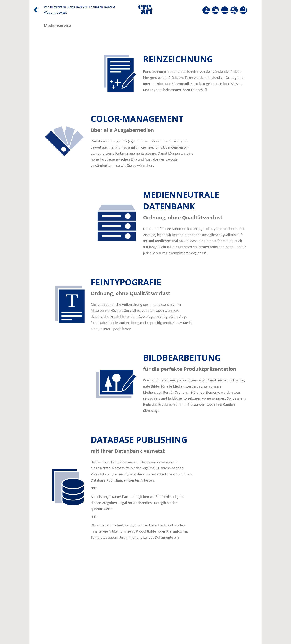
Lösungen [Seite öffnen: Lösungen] (96, 7)
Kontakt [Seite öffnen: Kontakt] (110, 7)
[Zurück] (36, 11)
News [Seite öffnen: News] (71, 7)
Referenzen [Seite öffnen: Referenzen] (58, 7)
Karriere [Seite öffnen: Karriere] (82, 7)
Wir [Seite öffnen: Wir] (46, 7)
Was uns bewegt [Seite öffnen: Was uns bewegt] (55, 13)
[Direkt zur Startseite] (145, 10)
